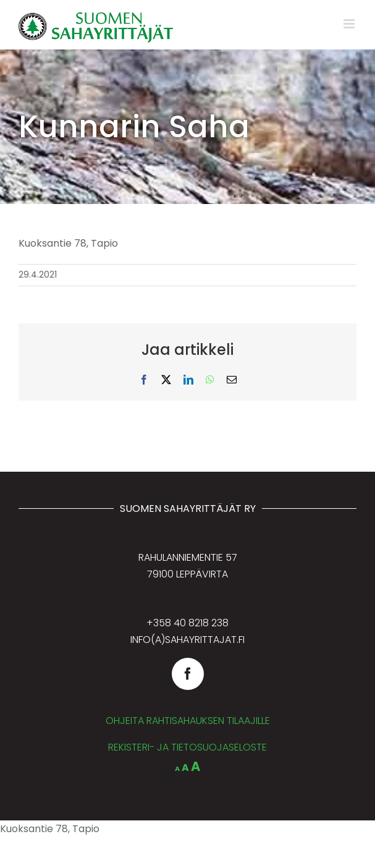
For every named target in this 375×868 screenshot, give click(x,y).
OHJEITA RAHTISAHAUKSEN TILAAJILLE (188, 721)
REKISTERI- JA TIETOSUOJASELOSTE (187, 747)
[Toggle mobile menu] (350, 24)
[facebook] (188, 674)
